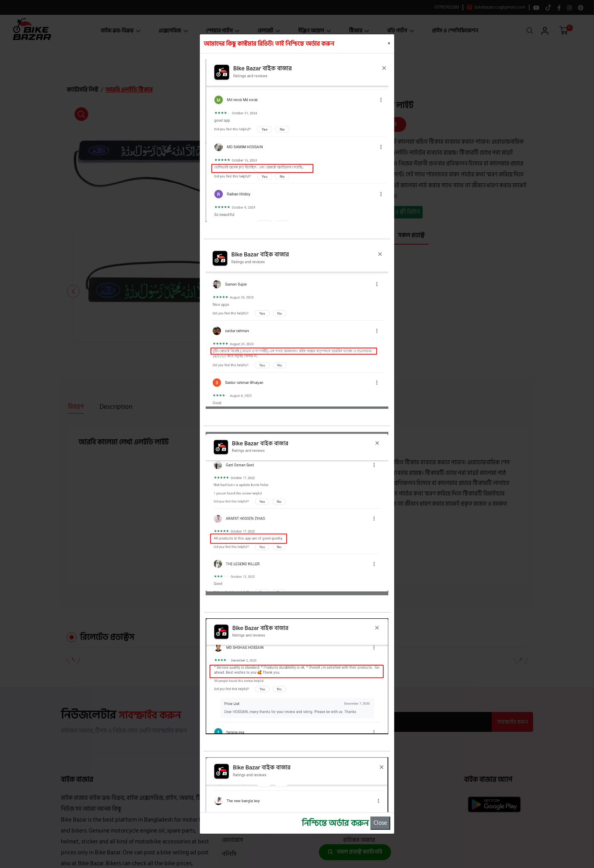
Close (380, 823)
